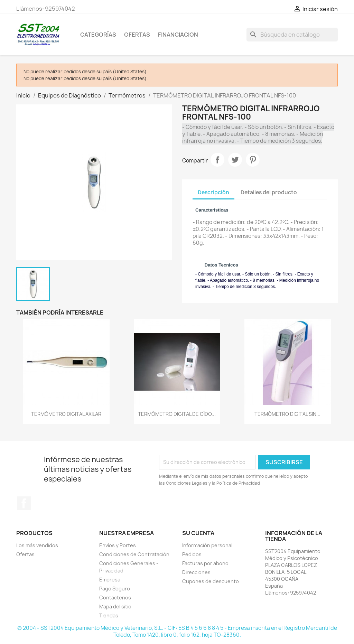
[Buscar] (292, 35)
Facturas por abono (205, 563)
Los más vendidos (37, 545)
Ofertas (25, 554)
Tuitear (235, 160)
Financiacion (178, 35)
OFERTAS (137, 35)
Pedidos (192, 554)
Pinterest (253, 160)
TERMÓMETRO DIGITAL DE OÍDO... (177, 414)
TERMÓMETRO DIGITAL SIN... (287, 414)
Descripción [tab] (213, 192)
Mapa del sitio (115, 606)
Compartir (217, 160)
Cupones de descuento (211, 581)
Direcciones (196, 572)
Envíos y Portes (118, 545)
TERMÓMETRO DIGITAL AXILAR (66, 414)
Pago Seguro (115, 589)
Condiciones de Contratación (134, 554)
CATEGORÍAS (98, 35)
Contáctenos (115, 598)
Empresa (110, 580)
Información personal (207, 545)
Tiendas (109, 615)
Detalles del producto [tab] (269, 192)
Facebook (24, 503)
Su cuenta (198, 533)
